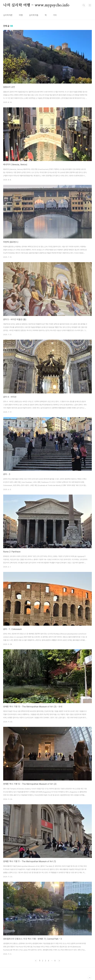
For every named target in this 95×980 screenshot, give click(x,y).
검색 (84, 5)
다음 (59, 961)
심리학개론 (8, 15)
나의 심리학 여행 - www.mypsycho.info (36, 5)
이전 (36, 961)
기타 (55, 15)
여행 (21, 15)
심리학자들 (34, 15)
